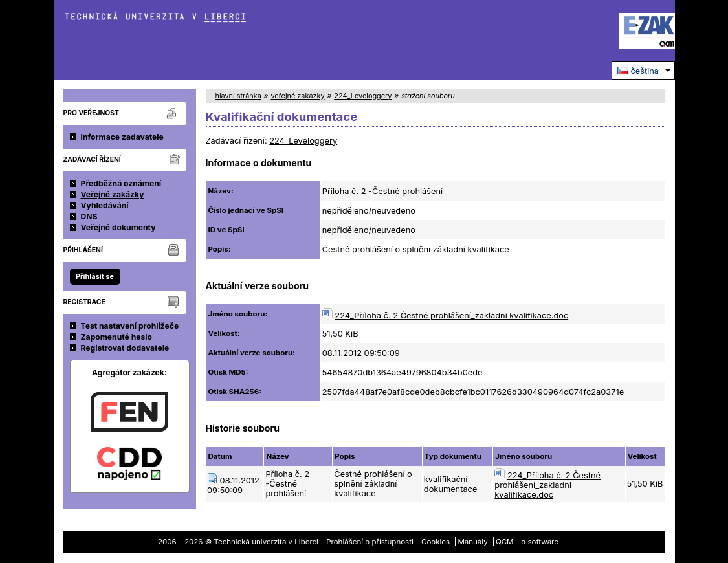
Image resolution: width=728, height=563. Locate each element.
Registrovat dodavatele (125, 348)
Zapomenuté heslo (117, 337)
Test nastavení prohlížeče (130, 326)
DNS (89, 216)
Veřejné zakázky (113, 194)
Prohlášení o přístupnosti (370, 542)
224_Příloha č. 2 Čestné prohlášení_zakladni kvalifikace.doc (451, 315)
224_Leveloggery (363, 96)
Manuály (472, 542)
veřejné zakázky (297, 96)
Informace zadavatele (122, 137)
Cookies (436, 542)
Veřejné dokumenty (118, 227)
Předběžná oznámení (121, 183)
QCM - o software (527, 542)
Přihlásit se (95, 276)
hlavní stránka (238, 96)
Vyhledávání (105, 205)
